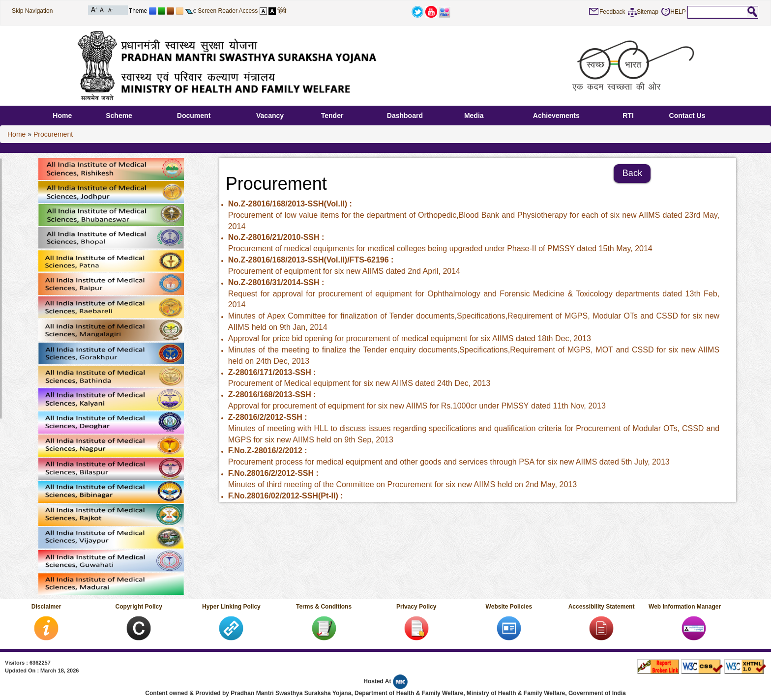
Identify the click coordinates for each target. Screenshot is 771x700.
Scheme (119, 116)
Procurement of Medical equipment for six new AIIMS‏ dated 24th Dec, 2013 (359, 383)
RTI (628, 116)
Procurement (53, 134)
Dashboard (405, 116)
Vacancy (270, 116)
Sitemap (648, 12)
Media (474, 116)
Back (632, 173)
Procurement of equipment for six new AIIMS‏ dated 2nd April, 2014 (344, 271)
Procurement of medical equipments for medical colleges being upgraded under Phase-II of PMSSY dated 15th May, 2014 (440, 248)
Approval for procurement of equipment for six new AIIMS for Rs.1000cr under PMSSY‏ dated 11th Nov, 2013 (417, 406)
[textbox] (717, 12)
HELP (678, 12)
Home (62, 116)
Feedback (612, 12)
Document (194, 116)
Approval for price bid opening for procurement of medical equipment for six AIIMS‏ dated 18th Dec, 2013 (410, 338)
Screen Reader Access (228, 11)
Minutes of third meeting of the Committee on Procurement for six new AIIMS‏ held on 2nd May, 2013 (402, 484)
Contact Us (687, 116)
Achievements (556, 116)
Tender (332, 116)
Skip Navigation (32, 11)
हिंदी (282, 11)
